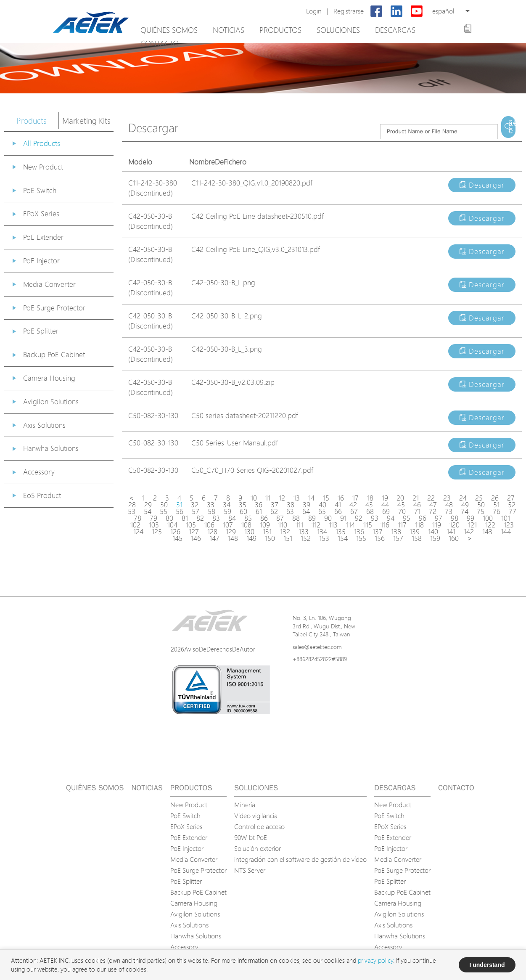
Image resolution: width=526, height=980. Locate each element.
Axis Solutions (44, 425)
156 (380, 538)
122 (490, 525)
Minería (245, 805)
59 (227, 511)
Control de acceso (259, 826)
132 (285, 532)
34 (227, 505)
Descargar (482, 185)
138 (396, 532)
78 (137, 518)
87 (280, 518)
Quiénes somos (169, 30)
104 (172, 525)
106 (209, 525)
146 (196, 538)
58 (211, 511)
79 (153, 518)
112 (316, 525)
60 (243, 511)
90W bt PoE (251, 837)
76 (497, 511)
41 (338, 505)
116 (385, 525)
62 (274, 511)
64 (306, 511)
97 (439, 518)
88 (296, 518)
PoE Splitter (41, 331)
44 (385, 505)
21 (416, 498)
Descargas (395, 30)
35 (243, 505)
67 (354, 511)
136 (359, 532)
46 (417, 505)
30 (164, 505)
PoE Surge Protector (54, 308)
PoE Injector (41, 261)
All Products (42, 143)
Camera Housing (49, 378)
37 (275, 505)
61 (259, 511)
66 (338, 511)
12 (282, 498)
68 (370, 511)
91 (343, 518)
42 (353, 505)
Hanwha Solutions (51, 448)
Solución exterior (258, 848)
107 (228, 525)
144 (506, 532)
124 (138, 532)
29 (148, 505)
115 (368, 525)
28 (132, 505)
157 (398, 538)
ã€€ (512, 127)
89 (312, 518)
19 (385, 498)
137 (378, 532)
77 (513, 511)
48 (449, 505)
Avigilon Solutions (51, 401)
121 (472, 525)
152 (306, 538)
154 (343, 538)
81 (185, 518)
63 (290, 511)
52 (512, 505)
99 (470, 518)
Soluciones (338, 30)
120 (455, 525)
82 (200, 518)
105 (191, 525)
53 (132, 511)
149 (251, 538)
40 (322, 505)
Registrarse (349, 11)
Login (314, 11)
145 (177, 538)
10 (254, 498)
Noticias (229, 30)
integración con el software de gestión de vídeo (300, 859)
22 (431, 498)
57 (196, 511)
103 (154, 525)
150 (270, 538)
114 (350, 525)
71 (417, 511)
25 (479, 498)
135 (341, 532)
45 (401, 505)
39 (307, 505)
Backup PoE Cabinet (54, 354)
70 (402, 511)
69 (386, 511)
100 (488, 518)
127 (194, 532)
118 (419, 525)
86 (264, 518)
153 (324, 538)
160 (454, 538)
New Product (43, 167)
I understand (487, 965)
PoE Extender (43, 237)
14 (311, 498)
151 (288, 538)
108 (246, 525)
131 (267, 532)
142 (469, 532)
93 (375, 518)
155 (361, 538)
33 (211, 505)
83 (216, 518)
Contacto (160, 43)
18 (370, 498)
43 (369, 505)
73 (449, 511)
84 (232, 518)
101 (506, 518)
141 (451, 532)
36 (259, 505)
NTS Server (250, 870)
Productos (280, 30)
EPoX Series (41, 213)
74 (465, 511)
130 (249, 532)
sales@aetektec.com (317, 647)
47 (433, 505)
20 (400, 498)
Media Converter (49, 284)
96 (423, 518)
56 (180, 511)
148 (233, 538)
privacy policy (375, 960)
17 (356, 498)
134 (322, 532)
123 (509, 525)
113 (333, 525)
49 (465, 505)
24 (463, 498)
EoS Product (42, 495)
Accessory (39, 472)
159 (435, 538)
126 (175, 532)
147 (214, 538)
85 (248, 518)
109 (265, 525)
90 (328, 518)
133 (304, 532)
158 (417, 538)
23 (447, 498)
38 (291, 505)
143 (487, 532)
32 (195, 505)
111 (299, 525)
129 (231, 532)
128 (212, 532)
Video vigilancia (256, 816)
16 (341, 498)
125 (157, 532)
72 (433, 511)
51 (496, 505)
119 (437, 525)
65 (322, 511)
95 (407, 518)
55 (164, 511)
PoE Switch (40, 190)
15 (326, 498)
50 (481, 505)
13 (297, 498)
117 (402, 525)
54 (148, 511)
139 (415, 532)
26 (495, 498)
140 (433, 532)
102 (135, 525)
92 (359, 518)
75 (481, 511)
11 (268, 498)
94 (391, 518)
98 (455, 518)
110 (283, 525)
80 (169, 518)
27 (511, 498)
